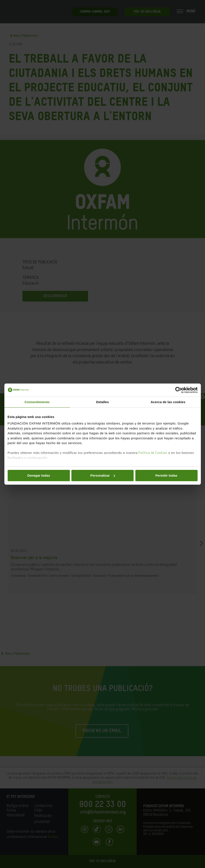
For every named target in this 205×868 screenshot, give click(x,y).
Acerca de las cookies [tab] (168, 402)
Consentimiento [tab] (37, 402)
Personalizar (103, 475)
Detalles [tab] (102, 402)
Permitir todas (166, 475)
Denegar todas (39, 475)
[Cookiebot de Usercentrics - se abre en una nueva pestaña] (178, 390)
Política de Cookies (153, 453)
